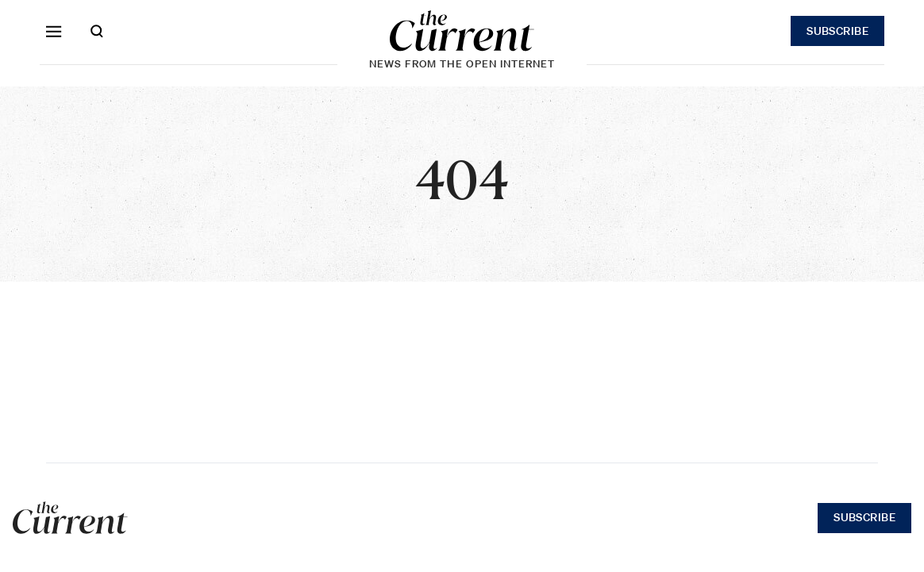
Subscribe (837, 31)
